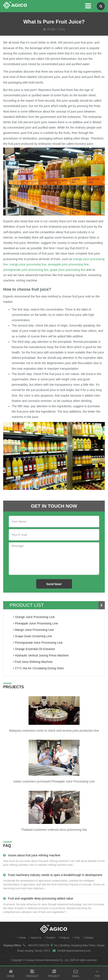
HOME (51, 29)
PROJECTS (14, 687)
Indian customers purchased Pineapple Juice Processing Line (54, 781)
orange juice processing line (34, 617)
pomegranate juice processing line (26, 270)
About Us (34, 938)
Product (48, 938)
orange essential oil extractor (34, 649)
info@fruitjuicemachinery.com (74, 951)
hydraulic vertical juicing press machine (41, 655)
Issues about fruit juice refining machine (32, 855)
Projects (63, 938)
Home (20, 938)
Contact (87, 938)
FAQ (62, 29)
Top (97, 973)
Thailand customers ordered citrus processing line (54, 830)
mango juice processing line (28, 264)
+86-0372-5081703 (38, 945)
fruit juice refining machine (33, 662)
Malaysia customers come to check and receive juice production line (54, 731)
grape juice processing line (68, 270)
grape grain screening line (32, 636)
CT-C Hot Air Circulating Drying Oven (38, 668)
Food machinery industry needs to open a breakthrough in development (53, 875)
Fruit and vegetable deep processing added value (38, 898)
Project (54, 973)
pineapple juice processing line (68, 264)
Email (76, 973)
